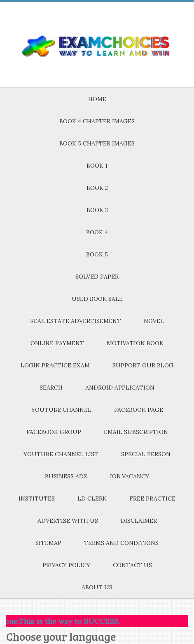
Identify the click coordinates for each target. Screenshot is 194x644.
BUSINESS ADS (66, 476)
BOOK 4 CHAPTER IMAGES (97, 121)
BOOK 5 (97, 254)
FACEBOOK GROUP (54, 432)
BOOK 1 (97, 166)
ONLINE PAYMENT (57, 343)
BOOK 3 (97, 210)
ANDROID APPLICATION (120, 388)
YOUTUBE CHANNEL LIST (61, 454)
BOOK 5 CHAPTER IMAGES (97, 143)
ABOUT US (97, 587)
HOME (97, 99)
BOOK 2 (97, 188)
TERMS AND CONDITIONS (121, 543)
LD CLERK (92, 499)
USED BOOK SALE (97, 299)
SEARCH (51, 388)
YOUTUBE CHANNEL (61, 410)
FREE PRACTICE (152, 499)
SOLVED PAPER (97, 277)
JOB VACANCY (129, 476)
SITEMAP (48, 543)
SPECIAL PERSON (146, 454)
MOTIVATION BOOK (135, 343)
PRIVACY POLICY (66, 565)
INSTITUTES (37, 499)
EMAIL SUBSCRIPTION (136, 432)
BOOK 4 (97, 232)
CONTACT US (132, 565)
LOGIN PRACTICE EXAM (55, 365)
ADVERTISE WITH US (68, 521)
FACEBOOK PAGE (139, 410)
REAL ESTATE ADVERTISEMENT (76, 321)
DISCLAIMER (139, 521)
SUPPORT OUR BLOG (143, 365)
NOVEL (154, 321)
